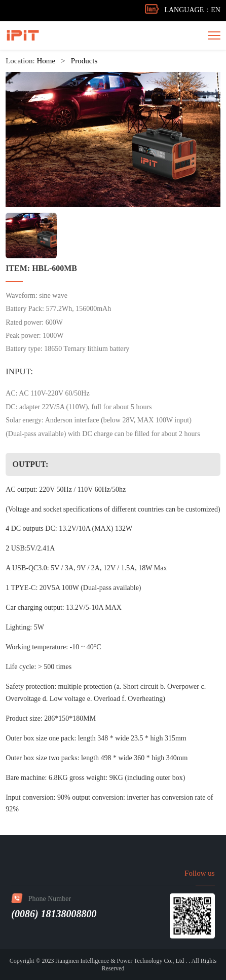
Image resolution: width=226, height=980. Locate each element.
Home (46, 61)
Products (84, 61)
